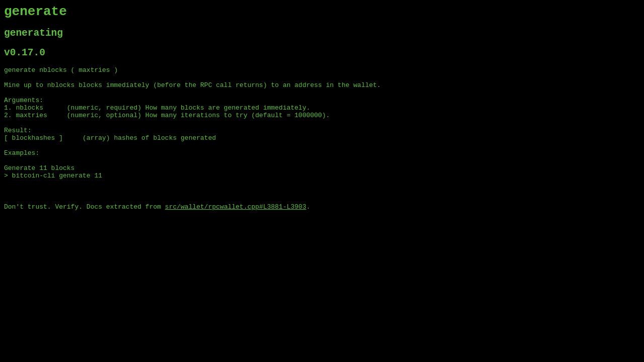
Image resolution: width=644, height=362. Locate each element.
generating (33, 37)
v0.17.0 (25, 60)
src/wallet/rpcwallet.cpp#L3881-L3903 (236, 240)
